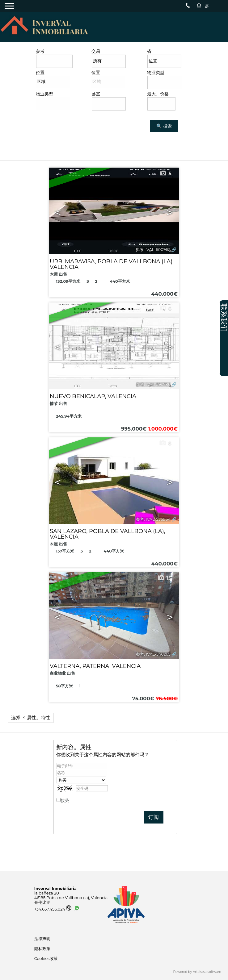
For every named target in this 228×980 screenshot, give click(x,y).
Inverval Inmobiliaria (55, 888)
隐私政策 (78, 801)
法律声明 (42, 939)
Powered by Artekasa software (197, 972)
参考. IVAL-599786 (153, 384)
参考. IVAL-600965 (153, 250)
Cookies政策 (46, 959)
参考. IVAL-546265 (153, 654)
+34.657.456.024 (53, 909)
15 (164, 578)
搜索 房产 (45, 138)
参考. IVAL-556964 (153, 519)
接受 (73, 801)
